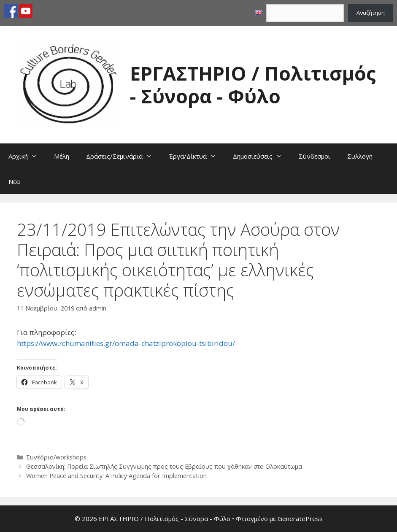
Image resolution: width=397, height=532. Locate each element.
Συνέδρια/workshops (56, 457)
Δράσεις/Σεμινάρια (123, 156)
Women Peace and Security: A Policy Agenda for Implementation (116, 476)
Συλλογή (360, 156)
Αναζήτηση (371, 13)
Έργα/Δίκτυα (197, 156)
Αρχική (27, 156)
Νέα (14, 181)
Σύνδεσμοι (315, 156)
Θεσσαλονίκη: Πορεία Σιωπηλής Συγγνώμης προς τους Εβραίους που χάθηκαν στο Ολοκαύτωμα (164, 466)
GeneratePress (300, 518)
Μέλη (62, 156)
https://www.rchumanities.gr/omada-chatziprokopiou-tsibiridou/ (126, 343)
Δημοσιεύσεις (262, 156)
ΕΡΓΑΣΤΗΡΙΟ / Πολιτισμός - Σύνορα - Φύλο (253, 85)
